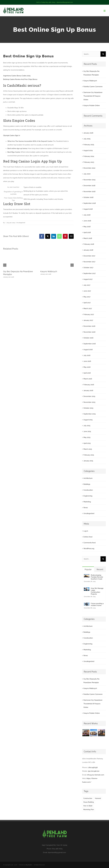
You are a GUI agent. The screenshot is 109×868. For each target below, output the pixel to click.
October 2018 (88, 197)
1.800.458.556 (93, 768)
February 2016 (89, 385)
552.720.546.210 (94, 771)
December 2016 (89, 326)
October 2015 (88, 408)
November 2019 (89, 180)
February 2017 (89, 314)
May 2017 (87, 297)
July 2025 (87, 139)
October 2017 (88, 268)
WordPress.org (89, 549)
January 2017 (88, 320)
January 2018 (88, 250)
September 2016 (90, 344)
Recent (100, 569)
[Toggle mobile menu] (105, 11)
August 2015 (88, 420)
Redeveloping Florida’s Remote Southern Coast (97, 577)
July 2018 (87, 215)
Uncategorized (89, 513)
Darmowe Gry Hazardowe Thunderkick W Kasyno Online (93, 96)
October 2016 (88, 338)
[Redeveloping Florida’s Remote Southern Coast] (87, 576)
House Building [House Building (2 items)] (89, 802)
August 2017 (88, 279)
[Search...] (91, 54)
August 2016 (88, 350)
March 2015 (88, 449)
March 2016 (88, 379)
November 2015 (89, 402)
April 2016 (87, 373)
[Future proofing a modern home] (87, 604)
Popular (88, 569)
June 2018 (87, 221)
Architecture (88, 478)
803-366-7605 (57, 849)
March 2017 (88, 309)
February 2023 (89, 162)
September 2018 (90, 203)
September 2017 (90, 273)
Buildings (87, 484)
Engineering (88, 496)
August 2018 (88, 209)
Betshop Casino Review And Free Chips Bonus (20, 79)
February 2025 (89, 145)
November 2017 (89, 262)
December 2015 (89, 396)
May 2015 (87, 437)
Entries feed (88, 537)
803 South (29, 865)
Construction (88, 490)
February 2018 (89, 244)
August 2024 (88, 150)
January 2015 (88, 461)
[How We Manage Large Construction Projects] (87, 589)
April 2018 (87, 232)
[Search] (103, 54)
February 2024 (89, 156)
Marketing (87, 502)
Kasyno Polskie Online (92, 105)
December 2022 (89, 168)
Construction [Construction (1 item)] (88, 798)
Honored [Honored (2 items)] (98, 798)
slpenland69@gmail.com (65, 2)
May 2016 (87, 367)
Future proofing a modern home (97, 604)
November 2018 (89, 192)
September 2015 (90, 414)
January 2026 (88, 133)
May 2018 (87, 227)
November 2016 (89, 332)
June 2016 (87, 361)
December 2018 (89, 186)
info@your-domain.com (96, 775)
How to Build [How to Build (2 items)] (88, 806)
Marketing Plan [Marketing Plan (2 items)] (89, 810)
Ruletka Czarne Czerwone (93, 87)
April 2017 (87, 303)
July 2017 (87, 285)
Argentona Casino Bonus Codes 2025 (17, 76)
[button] (5, 265)
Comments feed (89, 543)
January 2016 (88, 391)
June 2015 (87, 431)
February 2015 (89, 455)
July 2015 (87, 426)
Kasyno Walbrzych (49, 271)
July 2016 (87, 355)
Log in (86, 531)
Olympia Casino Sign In (12, 135)
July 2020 (87, 174)
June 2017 (87, 291)
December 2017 (89, 256)
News (86, 508)
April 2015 (87, 443)
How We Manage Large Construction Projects (97, 591)
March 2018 (88, 238)
